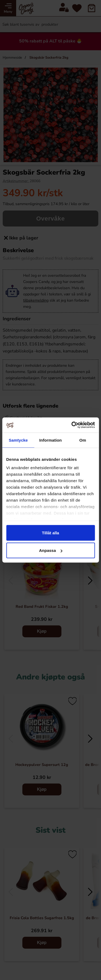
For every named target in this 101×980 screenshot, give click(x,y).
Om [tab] (83, 440)
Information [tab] (51, 440)
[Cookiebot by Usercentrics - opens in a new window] (72, 425)
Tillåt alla (51, 533)
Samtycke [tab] (18, 440)
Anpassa (51, 550)
